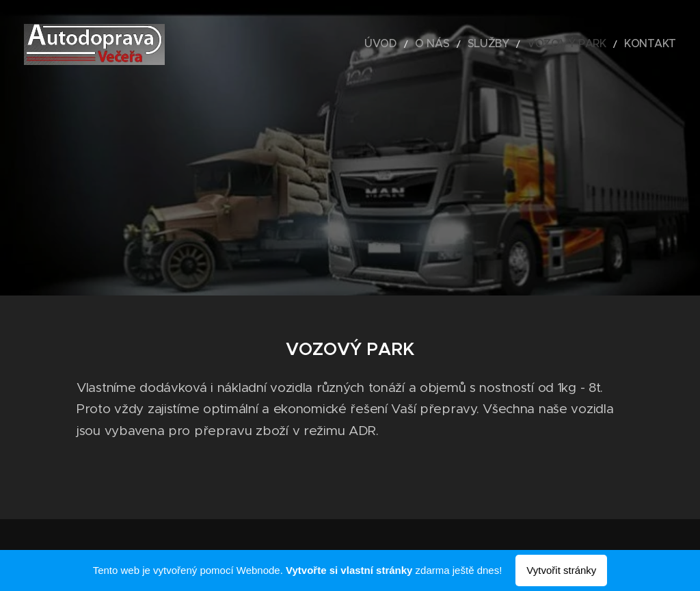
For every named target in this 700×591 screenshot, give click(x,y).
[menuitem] (419, 44)
